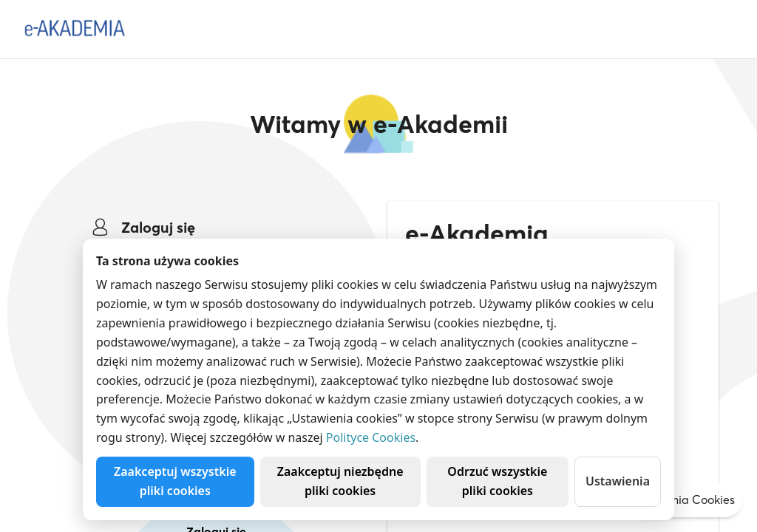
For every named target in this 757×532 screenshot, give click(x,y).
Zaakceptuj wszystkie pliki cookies (175, 481)
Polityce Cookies (371, 437)
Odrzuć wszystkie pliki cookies (497, 481)
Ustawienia (618, 481)
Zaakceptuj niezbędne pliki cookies (340, 481)
